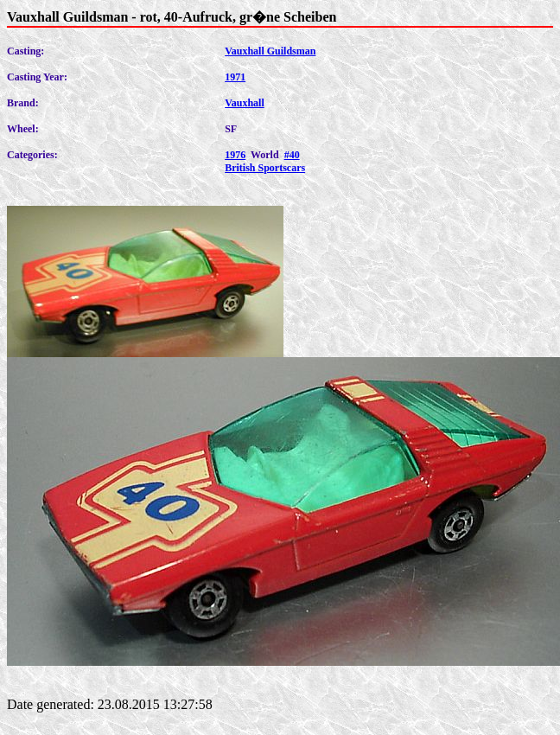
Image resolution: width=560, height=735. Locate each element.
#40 (292, 155)
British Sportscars (265, 168)
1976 (235, 155)
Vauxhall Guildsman (270, 51)
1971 (235, 77)
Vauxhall (245, 103)
